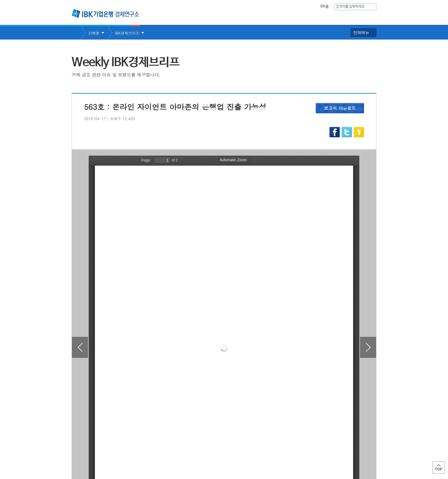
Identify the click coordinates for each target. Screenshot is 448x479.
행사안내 (339, 17)
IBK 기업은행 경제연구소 (105, 13)
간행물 (312, 17)
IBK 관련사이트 (299, 452)
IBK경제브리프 (127, 33)
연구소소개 (219, 17)
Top (439, 467)
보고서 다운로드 (340, 108)
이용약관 (136, 454)
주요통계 (285, 17)
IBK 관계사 (344, 452)
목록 (224, 418)
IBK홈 (324, 7)
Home (76, 33)
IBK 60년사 (368, 17)
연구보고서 (253, 17)
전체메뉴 (361, 33)
